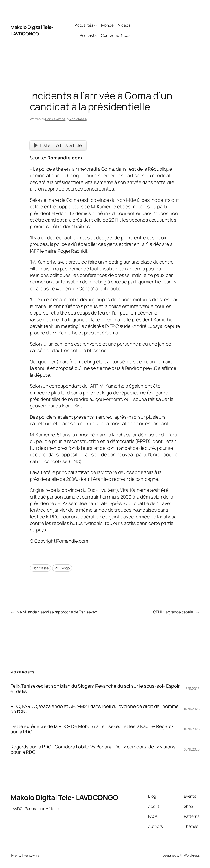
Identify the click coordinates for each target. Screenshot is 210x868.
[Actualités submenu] (95, 25)
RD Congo (62, 568)
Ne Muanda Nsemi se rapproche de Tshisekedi (58, 612)
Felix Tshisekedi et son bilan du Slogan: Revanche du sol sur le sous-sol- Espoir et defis (95, 689)
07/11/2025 (192, 709)
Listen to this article (58, 145)
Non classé (78, 119)
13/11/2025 (192, 689)
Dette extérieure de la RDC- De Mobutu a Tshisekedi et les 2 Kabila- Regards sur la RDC (92, 729)
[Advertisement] (165, 30)
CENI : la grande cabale (173, 612)
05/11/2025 (192, 749)
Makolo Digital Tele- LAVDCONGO (32, 30)
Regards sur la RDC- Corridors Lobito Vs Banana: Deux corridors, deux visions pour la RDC (93, 749)
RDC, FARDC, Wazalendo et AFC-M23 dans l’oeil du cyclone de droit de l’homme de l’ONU (95, 709)
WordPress (192, 855)
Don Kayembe (55, 119)
